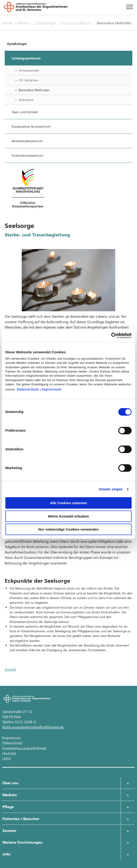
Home (8, 23)
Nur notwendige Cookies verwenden (68, 530)
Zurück (10, 669)
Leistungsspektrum (77, 23)
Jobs (6, 854)
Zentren (9, 830)
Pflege (8, 807)
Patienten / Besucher (21, 819)
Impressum (52, 389)
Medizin (24, 23)
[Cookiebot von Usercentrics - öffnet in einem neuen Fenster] (111, 336)
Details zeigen (111, 489)
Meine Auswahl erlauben (69, 516)
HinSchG (9, 753)
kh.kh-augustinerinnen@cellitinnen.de (33, 727)
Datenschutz (28, 389)
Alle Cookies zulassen (68, 503)
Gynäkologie (46, 23)
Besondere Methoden (114, 23)
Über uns (10, 783)
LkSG (7, 758)
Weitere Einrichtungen (22, 842)
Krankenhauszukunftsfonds (24, 748)
